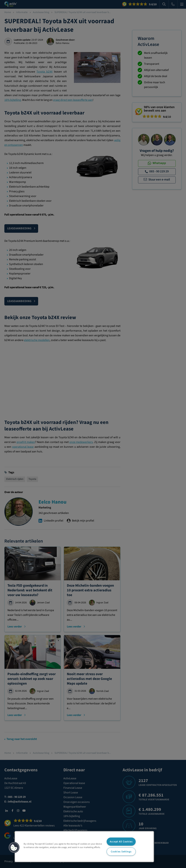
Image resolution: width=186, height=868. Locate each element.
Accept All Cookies (121, 842)
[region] (84, 847)
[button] (14, 848)
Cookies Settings (121, 852)
